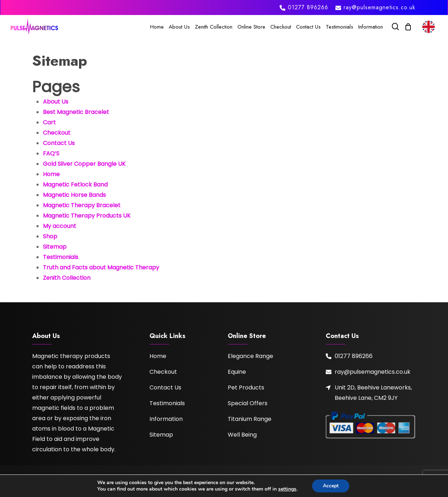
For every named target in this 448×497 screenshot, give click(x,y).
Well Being (242, 435)
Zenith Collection (67, 278)
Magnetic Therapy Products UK (87, 216)
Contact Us (59, 143)
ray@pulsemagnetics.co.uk (373, 372)
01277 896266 (354, 356)
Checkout (57, 133)
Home (51, 174)
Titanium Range (250, 419)
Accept (331, 486)
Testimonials (61, 257)
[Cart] (408, 27)
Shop (50, 236)
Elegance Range (250, 356)
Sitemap (55, 247)
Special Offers (248, 403)
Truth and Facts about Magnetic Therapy (101, 267)
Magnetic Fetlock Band (75, 185)
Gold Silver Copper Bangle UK (84, 164)
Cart (49, 122)
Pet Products (246, 387)
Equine (237, 372)
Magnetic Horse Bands (74, 195)
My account (60, 226)
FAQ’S (51, 153)
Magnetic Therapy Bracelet (82, 205)
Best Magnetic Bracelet (76, 112)
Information (166, 419)
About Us (56, 102)
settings (287, 489)
